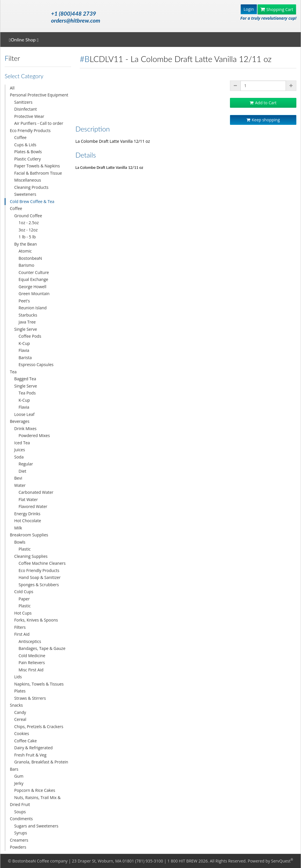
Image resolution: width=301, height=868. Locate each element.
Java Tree (27, 322)
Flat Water (28, 499)
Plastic (25, 549)
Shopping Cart (277, 9)
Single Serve (26, 329)
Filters (20, 627)
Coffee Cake (26, 741)
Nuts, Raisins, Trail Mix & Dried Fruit (35, 801)
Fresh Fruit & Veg (30, 755)
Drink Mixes (25, 428)
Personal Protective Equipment (39, 95)
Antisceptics (30, 641)
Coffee (20, 137)
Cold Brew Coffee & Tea (32, 201)
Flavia (24, 350)
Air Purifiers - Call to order (39, 123)
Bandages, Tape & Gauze (42, 648)
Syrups (21, 833)
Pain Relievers (32, 663)
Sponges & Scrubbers (39, 585)
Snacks (16, 705)
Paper (24, 599)
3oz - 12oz (28, 230)
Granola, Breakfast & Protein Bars (39, 765)
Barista (25, 358)
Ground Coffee (28, 216)
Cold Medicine (32, 656)
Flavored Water (33, 506)
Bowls (20, 542)
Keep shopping (263, 120)
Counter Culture (34, 272)
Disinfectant (26, 109)
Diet (22, 471)
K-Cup (24, 343)
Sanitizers (23, 102)
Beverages (20, 421)
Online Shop (24, 40)
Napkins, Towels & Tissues (39, 684)
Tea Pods (27, 393)
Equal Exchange (33, 279)
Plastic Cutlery (28, 159)
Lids (18, 677)
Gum (19, 776)
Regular (26, 464)
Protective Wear (29, 116)
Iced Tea (22, 443)
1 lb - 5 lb (27, 237)
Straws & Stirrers (30, 698)
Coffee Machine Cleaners (42, 563)
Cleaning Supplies (31, 556)
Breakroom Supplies (29, 535)
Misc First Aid (31, 670)
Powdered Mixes (34, 435)
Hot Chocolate (28, 521)
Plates (20, 691)
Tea (13, 372)
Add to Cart (263, 103)
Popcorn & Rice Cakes (35, 790)
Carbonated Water (36, 492)
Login (249, 9)
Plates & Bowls (28, 152)
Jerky (19, 783)
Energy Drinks (27, 514)
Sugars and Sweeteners (36, 826)
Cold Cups (24, 592)
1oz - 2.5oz (29, 223)
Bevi (18, 478)
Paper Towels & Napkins (37, 166)
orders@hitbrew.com (76, 20)
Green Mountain (34, 294)
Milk (18, 528)
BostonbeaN (30, 258)
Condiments (21, 819)
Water (20, 485)
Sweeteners (25, 194)
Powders (18, 847)
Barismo (26, 265)
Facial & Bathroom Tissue (38, 173)
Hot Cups (23, 613)
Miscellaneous (28, 180)
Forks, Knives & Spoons (36, 620)
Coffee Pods (30, 336)
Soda (19, 457)
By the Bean (26, 244)
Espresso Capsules (36, 364)
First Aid (22, 634)
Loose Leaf (24, 414)
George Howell (32, 287)
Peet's (24, 301)
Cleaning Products (31, 187)
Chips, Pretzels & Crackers (39, 727)
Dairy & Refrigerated (33, 748)
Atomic (25, 251)
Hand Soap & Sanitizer (40, 577)
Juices (20, 450)
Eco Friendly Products (30, 130)
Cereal (20, 719)
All (12, 88)
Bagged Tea (25, 379)
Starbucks (28, 315)
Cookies (22, 733)
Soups (20, 812)
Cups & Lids (25, 145)
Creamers (19, 840)
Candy (20, 712)
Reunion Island (33, 308)
